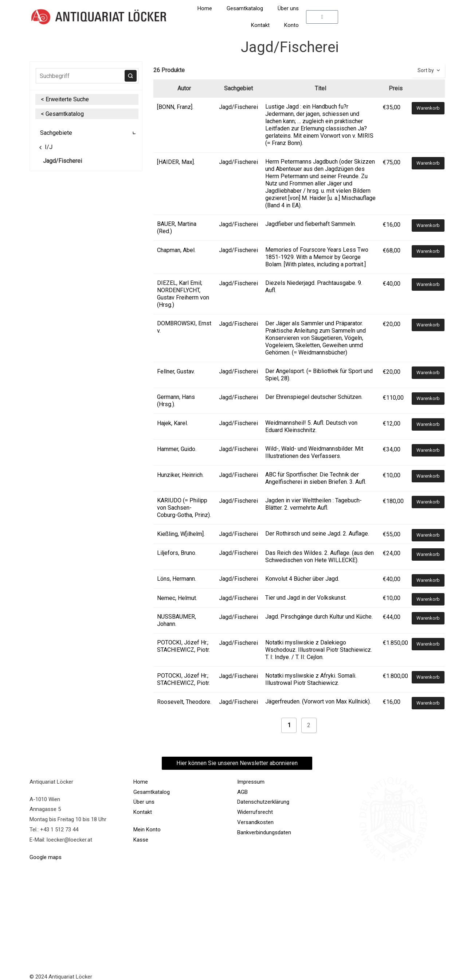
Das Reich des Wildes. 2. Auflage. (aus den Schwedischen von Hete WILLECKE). (320, 556)
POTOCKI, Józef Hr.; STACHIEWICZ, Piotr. (183, 646)
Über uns (288, 8)
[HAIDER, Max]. (176, 162)
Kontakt (260, 25)
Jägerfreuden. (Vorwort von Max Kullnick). (318, 701)
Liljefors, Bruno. (177, 553)
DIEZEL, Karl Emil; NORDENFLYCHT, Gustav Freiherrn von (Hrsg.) (183, 294)
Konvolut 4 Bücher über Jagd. (302, 579)
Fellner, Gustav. (176, 371)
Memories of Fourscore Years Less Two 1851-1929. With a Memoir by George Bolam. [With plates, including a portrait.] (317, 257)
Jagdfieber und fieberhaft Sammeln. (311, 224)
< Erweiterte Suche (65, 99)
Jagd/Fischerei (62, 161)
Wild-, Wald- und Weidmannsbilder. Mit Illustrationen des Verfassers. (314, 452)
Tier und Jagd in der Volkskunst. (306, 598)
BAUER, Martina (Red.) (177, 228)
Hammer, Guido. (177, 449)
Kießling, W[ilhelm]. (181, 534)
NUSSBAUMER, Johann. (177, 620)
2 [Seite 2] (309, 725)
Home (205, 8)
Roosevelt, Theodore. (184, 702)
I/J (45, 147)
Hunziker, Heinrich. (180, 475)
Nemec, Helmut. (177, 598)
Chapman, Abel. (176, 250)
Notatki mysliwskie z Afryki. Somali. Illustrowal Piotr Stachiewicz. (311, 679)
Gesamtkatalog (245, 8)
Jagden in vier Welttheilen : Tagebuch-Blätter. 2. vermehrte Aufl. (314, 504)
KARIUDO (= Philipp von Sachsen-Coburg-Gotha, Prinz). (184, 508)
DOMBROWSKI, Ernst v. (184, 327)
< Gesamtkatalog (62, 114)
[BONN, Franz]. (175, 107)
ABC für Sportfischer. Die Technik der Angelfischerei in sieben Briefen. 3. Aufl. (316, 478)
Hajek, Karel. (173, 423)
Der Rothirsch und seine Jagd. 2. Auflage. (317, 534)
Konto (291, 25)
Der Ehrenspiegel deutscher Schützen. (314, 397)
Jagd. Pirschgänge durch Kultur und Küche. (319, 617)
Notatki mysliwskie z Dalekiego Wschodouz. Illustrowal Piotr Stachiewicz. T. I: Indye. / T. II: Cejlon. (319, 650)
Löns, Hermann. (177, 579)
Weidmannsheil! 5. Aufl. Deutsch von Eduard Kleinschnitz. (311, 426)
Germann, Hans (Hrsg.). (176, 401)
